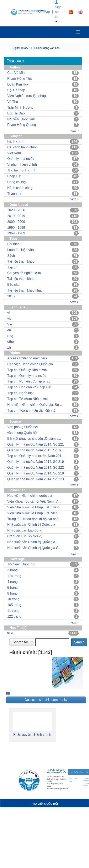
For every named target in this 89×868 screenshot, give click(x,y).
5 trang (12, 588)
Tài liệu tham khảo (21, 261)
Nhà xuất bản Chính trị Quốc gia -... (34, 542)
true (10, 633)
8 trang (12, 593)
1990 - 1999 (16, 228)
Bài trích (13, 244)
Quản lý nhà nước (21, 159)
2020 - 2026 (16, 210)
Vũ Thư (13, 102)
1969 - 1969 (16, 233)
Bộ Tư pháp (16, 90)
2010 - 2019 (16, 216)
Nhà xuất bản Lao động (25, 530)
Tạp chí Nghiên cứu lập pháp (29, 381)
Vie (10, 324)
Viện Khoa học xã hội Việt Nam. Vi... (34, 501)
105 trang (14, 605)
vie (9, 319)
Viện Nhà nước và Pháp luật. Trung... (35, 507)
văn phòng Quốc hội (22, 433)
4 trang (12, 582)
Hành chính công (20, 188)
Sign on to (58, 11)
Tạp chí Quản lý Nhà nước (27, 370)
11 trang (13, 611)
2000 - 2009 (16, 222)
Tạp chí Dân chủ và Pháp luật (29, 387)
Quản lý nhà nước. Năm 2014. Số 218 (36, 473)
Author (15, 67)
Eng (10, 336)
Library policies (86, 785)
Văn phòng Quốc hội (23, 427)
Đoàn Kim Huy (18, 84)
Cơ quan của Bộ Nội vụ (25, 536)
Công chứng (16, 182)
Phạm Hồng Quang (22, 125)
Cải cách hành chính (22, 147)
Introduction (73, 778)
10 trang (13, 599)
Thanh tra (14, 194)
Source (15, 422)
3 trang (12, 570)
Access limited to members (27, 358)
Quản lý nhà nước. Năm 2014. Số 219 (36, 462)
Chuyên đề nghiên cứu (24, 273)
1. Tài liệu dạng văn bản (45, 48)
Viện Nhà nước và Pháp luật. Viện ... (34, 513)
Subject (16, 136)
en (9, 330)
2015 (11, 296)
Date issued (19, 205)
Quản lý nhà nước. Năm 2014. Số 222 (36, 468)
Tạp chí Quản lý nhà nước (27, 376)
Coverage (17, 559)
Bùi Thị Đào (16, 113)
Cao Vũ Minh (17, 73)
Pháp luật (14, 176)
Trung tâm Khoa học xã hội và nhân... (35, 519)
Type (13, 239)
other (11, 342)
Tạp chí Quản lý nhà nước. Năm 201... (36, 456)
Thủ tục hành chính (22, 170)
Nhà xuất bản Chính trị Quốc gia (31, 525)
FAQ (70, 781)
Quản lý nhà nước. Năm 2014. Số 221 (36, 444)
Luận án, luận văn (20, 250)
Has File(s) (18, 628)
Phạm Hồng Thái (20, 79)
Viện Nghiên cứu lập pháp (27, 96)
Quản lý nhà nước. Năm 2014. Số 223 (36, 479)
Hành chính (16, 141)
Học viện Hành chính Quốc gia (30, 364)
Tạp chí (13, 267)
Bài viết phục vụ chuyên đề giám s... (34, 439)
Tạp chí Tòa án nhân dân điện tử (32, 410)
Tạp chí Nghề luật (20, 393)
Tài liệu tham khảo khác (25, 290)
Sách (11, 256)
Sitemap (44, 12)
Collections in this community (46, 700)
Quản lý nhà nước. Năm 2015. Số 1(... (36, 450)
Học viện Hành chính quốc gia (30, 496)
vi (9, 313)
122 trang (14, 617)
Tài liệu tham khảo (21, 279)
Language (17, 307)
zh (9, 347)
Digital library (20, 48)
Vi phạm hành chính (22, 165)
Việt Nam (14, 153)
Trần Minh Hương (20, 107)
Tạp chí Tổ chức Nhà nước (27, 399)
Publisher (17, 490)
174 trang (14, 576)
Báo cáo (13, 285)
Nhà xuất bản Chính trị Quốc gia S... (34, 548)
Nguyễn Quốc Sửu (21, 119)
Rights (15, 353)
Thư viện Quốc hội (21, 564)
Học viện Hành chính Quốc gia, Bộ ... (35, 405)
